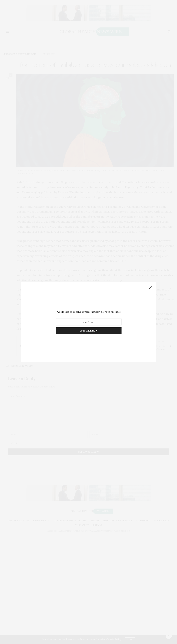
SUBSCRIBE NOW (89, 331)
